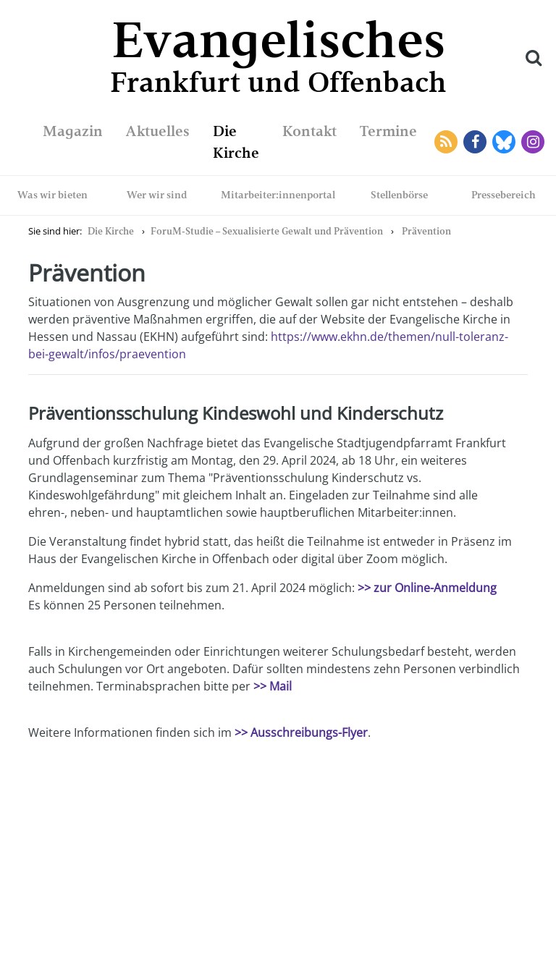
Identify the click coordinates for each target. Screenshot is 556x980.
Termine (388, 131)
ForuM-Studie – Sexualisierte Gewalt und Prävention (267, 231)
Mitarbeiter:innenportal (278, 195)
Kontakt (309, 131)
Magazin (73, 131)
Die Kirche (111, 231)
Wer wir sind (157, 195)
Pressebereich (504, 195)
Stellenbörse (399, 195)
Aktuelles (158, 131)
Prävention (426, 231)
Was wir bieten (52, 195)
